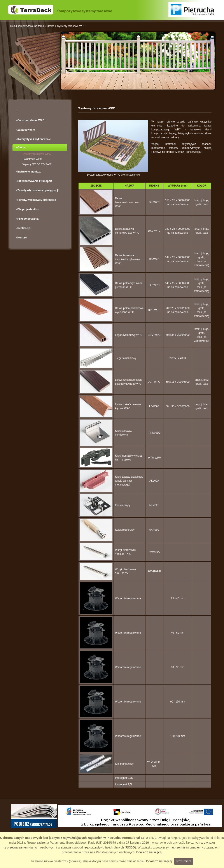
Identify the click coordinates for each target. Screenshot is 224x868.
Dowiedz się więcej (149, 852)
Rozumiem (184, 861)
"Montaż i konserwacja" (188, 152)
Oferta (50, 26)
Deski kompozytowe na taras (27, 26)
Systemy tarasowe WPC (71, 26)
